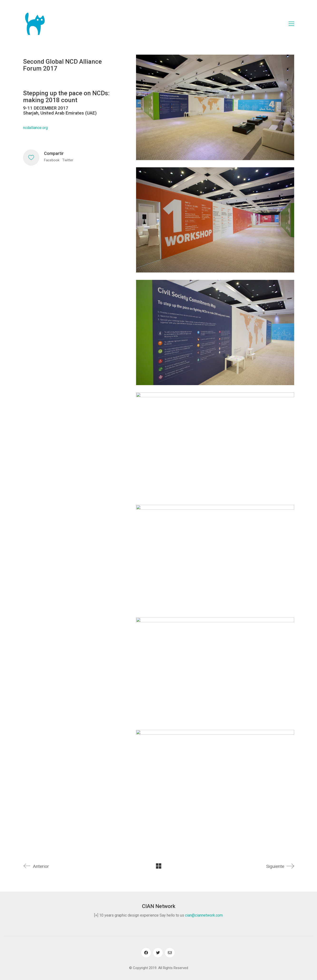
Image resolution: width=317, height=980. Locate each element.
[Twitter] (158, 953)
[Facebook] (146, 953)
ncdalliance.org (35, 128)
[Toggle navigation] (291, 24)
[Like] (31, 158)
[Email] (170, 953)
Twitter (68, 160)
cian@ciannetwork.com (204, 915)
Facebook (52, 160)
